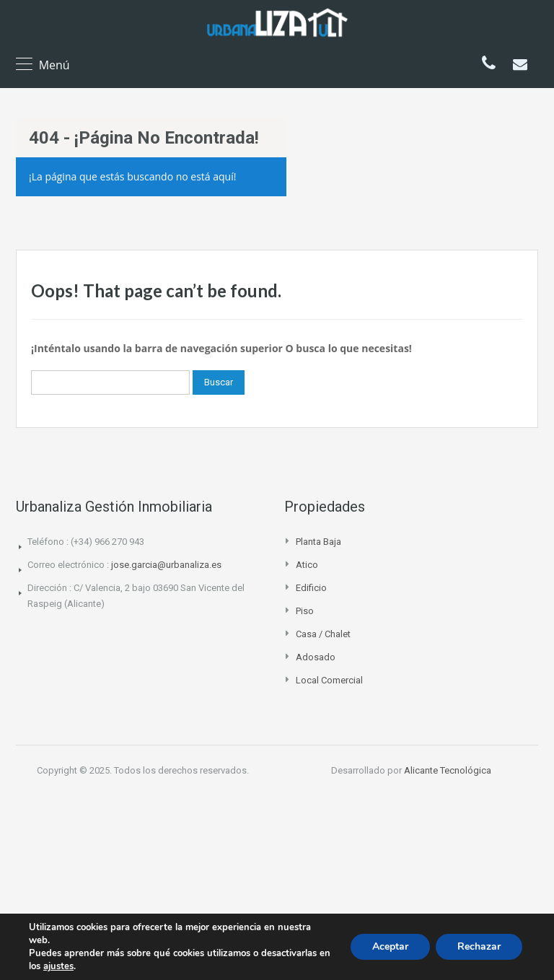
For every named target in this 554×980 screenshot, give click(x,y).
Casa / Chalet (323, 634)
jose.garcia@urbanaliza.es (166, 565)
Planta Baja (318, 542)
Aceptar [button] (390, 946)
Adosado (316, 657)
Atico (307, 565)
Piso (305, 611)
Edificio (311, 588)
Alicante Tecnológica (448, 770)
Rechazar (479, 946)
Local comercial (329, 680)
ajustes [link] (58, 966)
